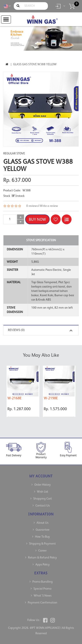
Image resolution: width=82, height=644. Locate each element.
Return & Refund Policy (42, 555)
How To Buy (42, 534)
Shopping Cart (43, 496)
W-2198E (51, 398)
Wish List (43, 489)
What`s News (43, 593)
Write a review (49, 206)
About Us (42, 520)
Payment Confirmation (43, 600)
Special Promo (42, 586)
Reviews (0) (41, 330)
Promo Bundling (43, 579)
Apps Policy (43, 562)
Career (42, 548)
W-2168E (15, 398)
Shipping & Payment (42, 541)
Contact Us (43, 503)
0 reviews (32, 206)
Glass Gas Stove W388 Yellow (35, 64)
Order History (43, 482)
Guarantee (43, 527)
